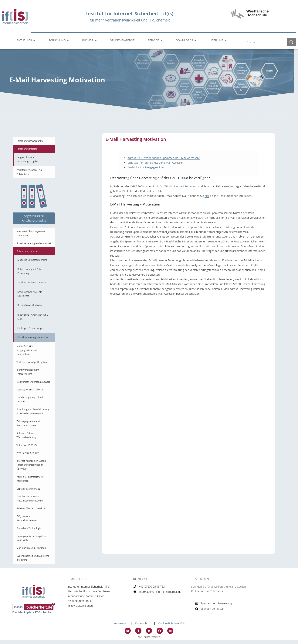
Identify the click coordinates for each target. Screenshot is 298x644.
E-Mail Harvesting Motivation (32, 337)
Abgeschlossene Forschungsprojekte (28, 159)
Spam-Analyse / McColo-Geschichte (30, 294)
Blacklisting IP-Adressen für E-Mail (33, 317)
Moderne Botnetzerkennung (32, 260)
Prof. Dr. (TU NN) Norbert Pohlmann (175, 186)
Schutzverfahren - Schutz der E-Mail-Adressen (155, 163)
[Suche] (291, 42)
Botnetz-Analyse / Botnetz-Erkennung (31, 271)
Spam (193, 227)
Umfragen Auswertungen (31, 328)
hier (207, 196)
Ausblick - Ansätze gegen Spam (146, 167)
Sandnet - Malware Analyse (32, 283)
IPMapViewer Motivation (30, 305)
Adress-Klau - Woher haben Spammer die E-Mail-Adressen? (164, 158)
